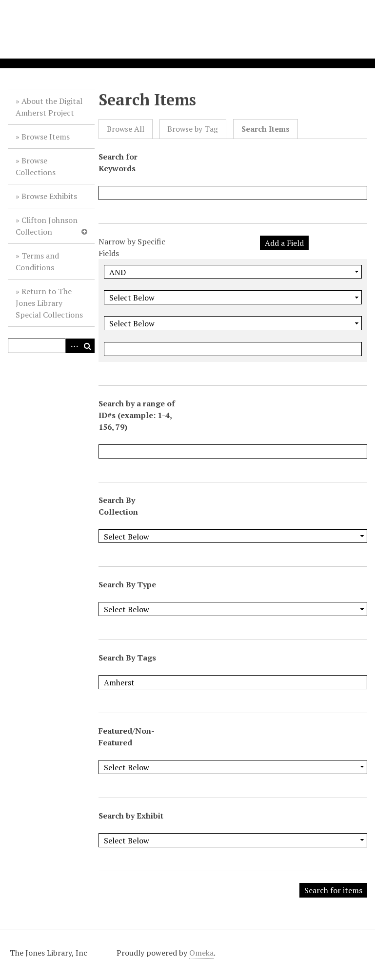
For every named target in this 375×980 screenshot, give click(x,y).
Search (87, 346)
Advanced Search (73, 346)
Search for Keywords (118, 162)
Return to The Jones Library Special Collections (49, 303)
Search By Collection (118, 506)
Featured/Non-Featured (127, 737)
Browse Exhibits (49, 196)
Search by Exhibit (131, 816)
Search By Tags (127, 658)
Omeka (201, 953)
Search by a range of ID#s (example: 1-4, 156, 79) (137, 415)
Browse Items (46, 137)
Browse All (126, 129)
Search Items (266, 129)
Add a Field (284, 243)
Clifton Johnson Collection (47, 226)
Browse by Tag (193, 129)
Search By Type (127, 584)
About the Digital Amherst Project (49, 107)
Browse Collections (36, 166)
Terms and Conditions (37, 261)
